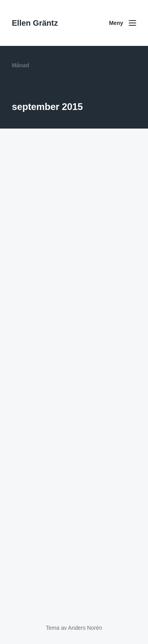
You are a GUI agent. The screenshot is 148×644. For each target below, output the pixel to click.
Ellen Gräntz (35, 23)
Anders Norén (85, 628)
